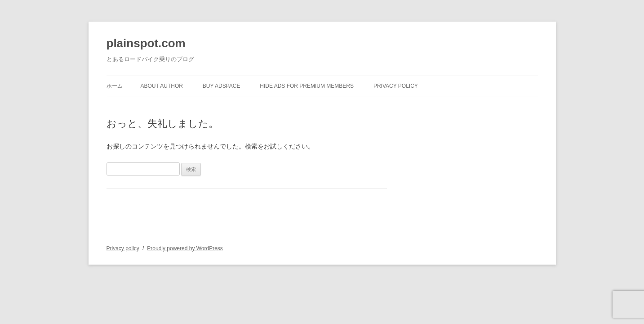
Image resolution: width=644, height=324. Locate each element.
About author (162, 86)
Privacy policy (396, 86)
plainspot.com (146, 43)
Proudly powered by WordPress (185, 248)
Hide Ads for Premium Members (307, 86)
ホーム (115, 86)
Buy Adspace (222, 86)
